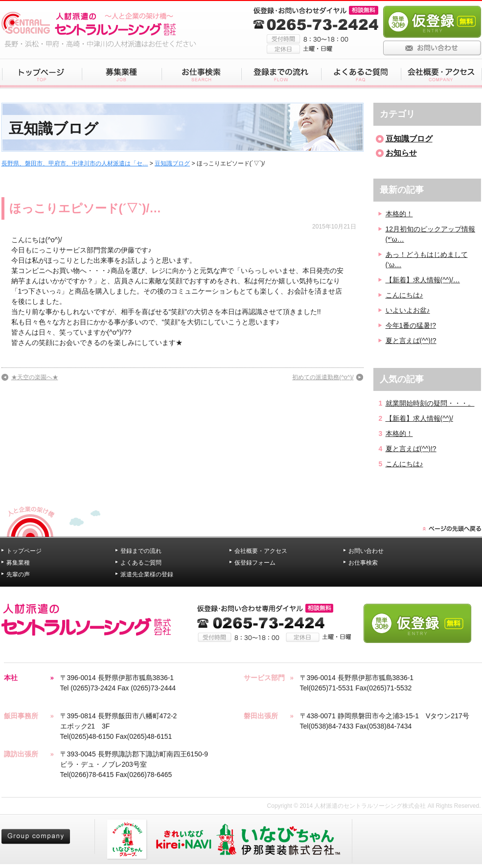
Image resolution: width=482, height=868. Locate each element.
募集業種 (18, 563)
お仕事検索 (363, 563)
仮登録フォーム (255, 563)
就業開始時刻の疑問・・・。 (430, 403)
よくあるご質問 (141, 563)
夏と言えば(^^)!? (411, 341)
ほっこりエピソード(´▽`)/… (85, 208)
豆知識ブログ (172, 163)
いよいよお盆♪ (408, 310)
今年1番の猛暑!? (411, 325)
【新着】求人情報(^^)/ (419, 418)
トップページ (24, 551)
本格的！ (399, 214)
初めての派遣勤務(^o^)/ (323, 377)
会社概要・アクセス (261, 551)
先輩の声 (18, 574)
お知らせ (401, 153)
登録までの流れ (141, 551)
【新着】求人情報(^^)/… (423, 280)
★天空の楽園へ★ (35, 377)
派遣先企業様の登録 (147, 574)
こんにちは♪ (404, 295)
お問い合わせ (366, 551)
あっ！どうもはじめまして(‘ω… (427, 260)
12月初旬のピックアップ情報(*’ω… (431, 234)
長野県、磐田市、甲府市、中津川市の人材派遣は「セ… (75, 163)
